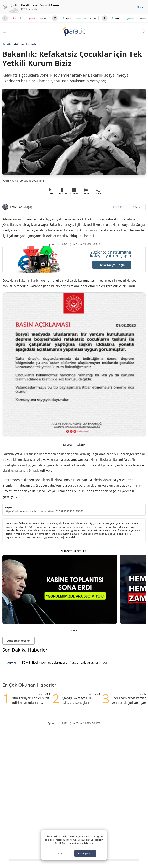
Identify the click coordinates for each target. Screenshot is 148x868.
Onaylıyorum (85, 853)
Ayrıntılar (61, 853)
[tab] (71, 631)
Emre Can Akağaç (21, 207)
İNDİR (140, 7)
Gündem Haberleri (26, 44)
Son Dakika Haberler (25, 650)
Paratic (7, 44)
